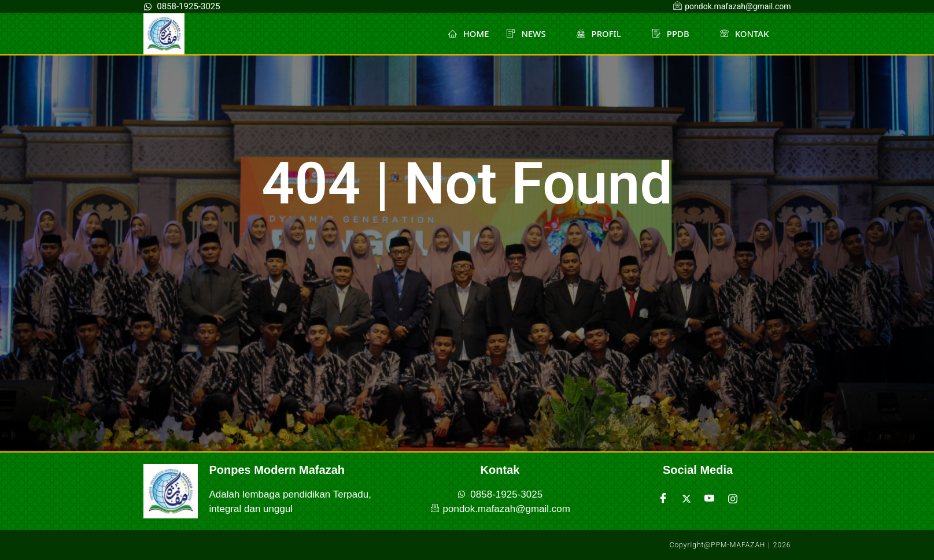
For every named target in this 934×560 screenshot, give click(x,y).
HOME (468, 34)
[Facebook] (663, 499)
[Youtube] (710, 499)
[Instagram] (733, 499)
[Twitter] (686, 499)
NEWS (530, 34)
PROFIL (603, 34)
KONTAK (749, 34)
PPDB (675, 34)
